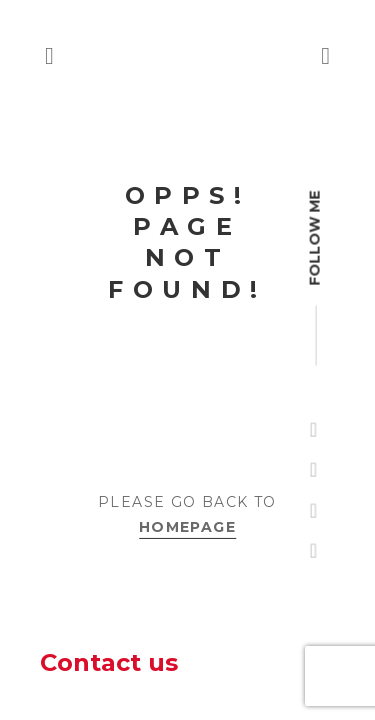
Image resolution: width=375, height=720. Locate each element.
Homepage (187, 527)
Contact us (109, 662)
